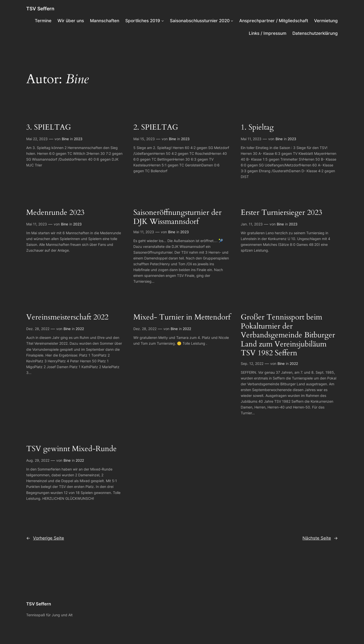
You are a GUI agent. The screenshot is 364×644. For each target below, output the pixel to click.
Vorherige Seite (45, 538)
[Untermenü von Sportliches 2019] (163, 21)
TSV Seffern (40, 9)
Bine (65, 139)
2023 (78, 139)
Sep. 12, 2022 (252, 363)
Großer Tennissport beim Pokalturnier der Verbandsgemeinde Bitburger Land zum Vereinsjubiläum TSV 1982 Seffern (288, 335)
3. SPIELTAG (49, 128)
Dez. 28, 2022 (38, 329)
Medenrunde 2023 (55, 213)
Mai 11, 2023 (251, 139)
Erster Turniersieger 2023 (281, 213)
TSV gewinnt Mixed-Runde (71, 449)
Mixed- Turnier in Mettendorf (182, 317)
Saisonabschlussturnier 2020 (200, 21)
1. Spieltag (257, 128)
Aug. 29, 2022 (38, 460)
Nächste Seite (320, 538)
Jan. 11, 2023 (252, 224)
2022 (80, 329)
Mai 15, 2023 (144, 139)
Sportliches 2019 (143, 21)
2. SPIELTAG (156, 128)
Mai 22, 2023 (37, 139)
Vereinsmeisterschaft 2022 (67, 317)
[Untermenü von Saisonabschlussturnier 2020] (232, 21)
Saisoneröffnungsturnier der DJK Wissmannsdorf (177, 217)
